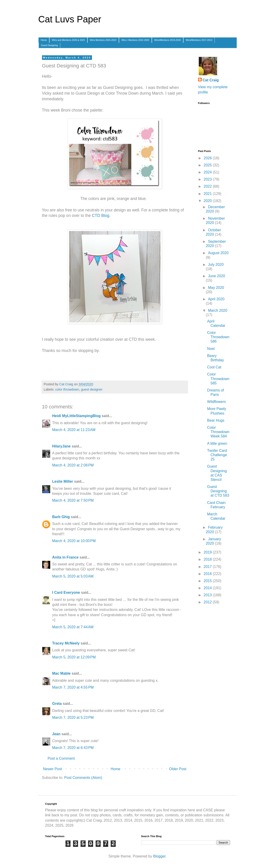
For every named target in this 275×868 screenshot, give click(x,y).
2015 (208, 581)
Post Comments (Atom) (83, 778)
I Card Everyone (66, 592)
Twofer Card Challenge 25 (217, 455)
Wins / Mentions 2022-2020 (135, 40)
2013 (208, 595)
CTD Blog (101, 216)
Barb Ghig (61, 517)
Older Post (178, 769)
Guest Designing (50, 45)
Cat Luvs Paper (70, 19)
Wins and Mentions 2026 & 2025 (68, 40)
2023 (208, 179)
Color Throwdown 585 (218, 379)
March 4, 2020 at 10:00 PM (74, 541)
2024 (208, 172)
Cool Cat (214, 367)
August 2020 (218, 253)
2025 (208, 165)
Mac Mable (62, 673)
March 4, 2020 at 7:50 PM (73, 500)
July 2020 (216, 265)
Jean (56, 734)
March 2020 (218, 310)
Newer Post (53, 769)
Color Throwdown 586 (218, 337)
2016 (208, 574)
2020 (208, 201)
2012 (208, 602)
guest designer (92, 389)
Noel (211, 349)
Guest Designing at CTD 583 (218, 491)
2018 (208, 559)
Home (44, 40)
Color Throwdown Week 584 (218, 432)
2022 (208, 186)
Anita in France (65, 557)
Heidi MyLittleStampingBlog (76, 416)
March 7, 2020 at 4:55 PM (73, 687)
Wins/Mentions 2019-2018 (168, 40)
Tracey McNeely (66, 643)
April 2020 (216, 299)
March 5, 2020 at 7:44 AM (73, 627)
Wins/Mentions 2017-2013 (199, 40)
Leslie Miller (63, 481)
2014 (208, 588)
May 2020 (216, 288)
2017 (208, 567)
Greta (57, 704)
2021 (208, 194)
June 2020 (216, 276)
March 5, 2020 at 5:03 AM (73, 576)
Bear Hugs (216, 420)
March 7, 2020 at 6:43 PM (73, 748)
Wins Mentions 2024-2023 (103, 40)
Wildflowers (216, 402)
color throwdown (67, 389)
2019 (208, 552)
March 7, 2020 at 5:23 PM (73, 718)
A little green (217, 443)
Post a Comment (61, 758)
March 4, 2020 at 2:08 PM (73, 465)
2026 (208, 158)
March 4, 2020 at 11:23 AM (74, 430)
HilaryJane (62, 446)
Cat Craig (211, 80)
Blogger (159, 856)
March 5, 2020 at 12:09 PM (74, 657)
